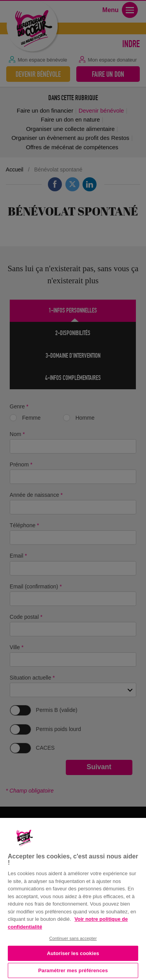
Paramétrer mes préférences (73, 970)
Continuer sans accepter (73, 938)
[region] (73, 898)
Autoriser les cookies (73, 953)
